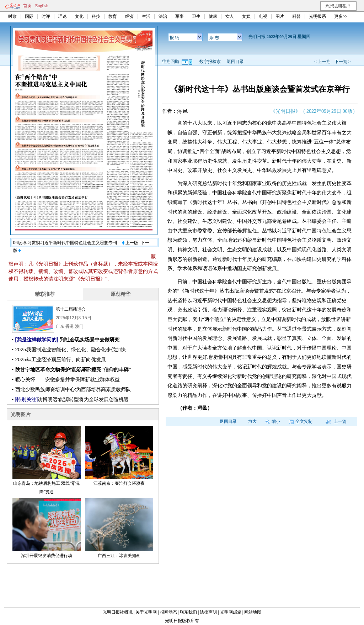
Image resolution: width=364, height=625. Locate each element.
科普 (296, 16)
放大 (252, 421)
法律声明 (208, 612)
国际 (29, 16)
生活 (146, 16)
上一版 (130, 243)
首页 (27, 6)
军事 (180, 16)
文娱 (246, 16)
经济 (129, 16)
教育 (113, 16)
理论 (63, 16)
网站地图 (253, 612)
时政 (12, 16)
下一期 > (343, 62)
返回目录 (235, 62)
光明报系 (317, 16)
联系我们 (188, 612)
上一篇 (336, 421)
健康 (213, 16)
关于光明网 (146, 612)
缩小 (273, 421)
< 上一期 (322, 62)
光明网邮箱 (231, 612)
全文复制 (301, 421)
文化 (79, 16)
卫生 (196, 16)
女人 (230, 16)
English (42, 6)
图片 (280, 16)
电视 (263, 16)
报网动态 (168, 612)
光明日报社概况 (118, 612)
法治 (163, 16)
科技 (96, 16)
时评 (46, 16)
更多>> (341, 16)
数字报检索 (210, 62)
